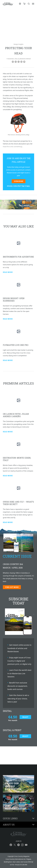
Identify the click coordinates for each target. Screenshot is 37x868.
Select (25, 717)
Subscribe (19, 181)
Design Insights (18, 44)
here (28, 186)
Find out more (12, 587)
